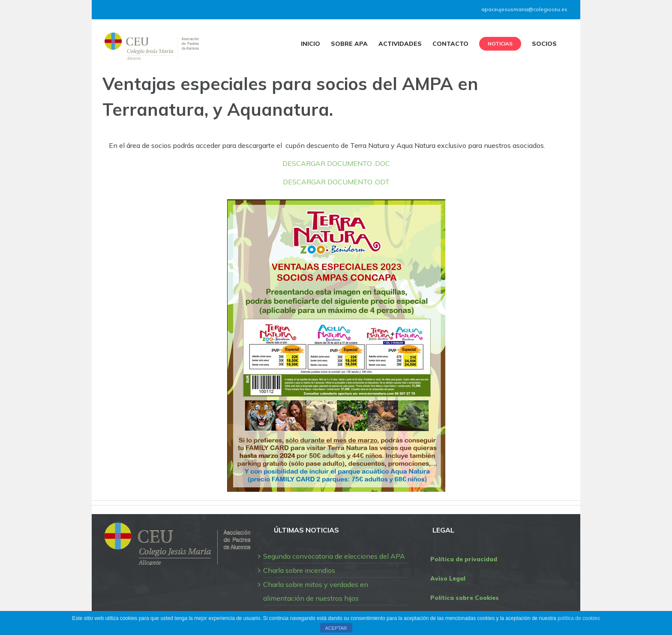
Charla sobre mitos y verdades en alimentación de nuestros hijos (316, 591)
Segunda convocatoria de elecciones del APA (334, 556)
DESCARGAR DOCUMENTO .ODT (336, 182)
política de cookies (579, 618)
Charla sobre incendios (299, 570)
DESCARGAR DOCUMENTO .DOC (336, 163)
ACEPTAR (336, 628)
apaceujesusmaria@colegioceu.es (524, 9)
